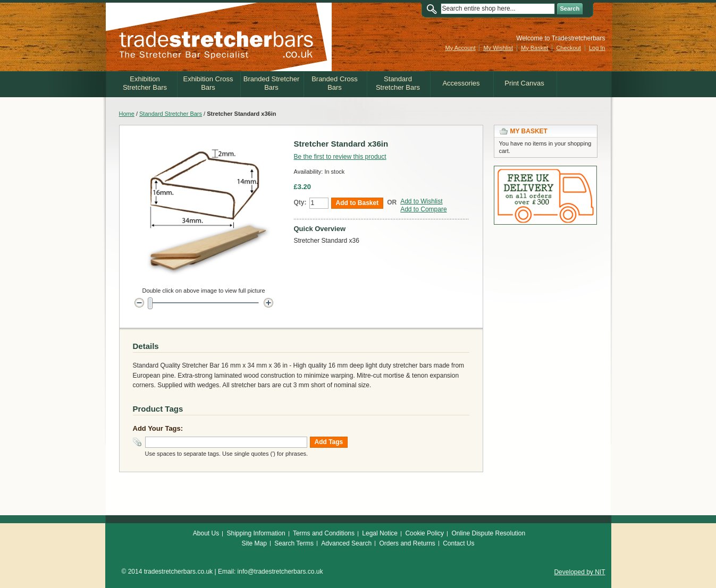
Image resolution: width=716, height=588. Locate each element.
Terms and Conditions (324, 533)
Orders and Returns (407, 543)
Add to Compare (423, 209)
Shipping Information (256, 533)
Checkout (568, 48)
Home (127, 114)
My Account (461, 48)
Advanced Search (346, 543)
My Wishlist (498, 48)
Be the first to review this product (340, 157)
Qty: (300, 202)
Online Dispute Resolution (488, 533)
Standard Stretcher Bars (171, 114)
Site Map (254, 543)
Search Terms (294, 543)
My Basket (534, 48)
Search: (434, 9)
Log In (597, 48)
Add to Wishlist (421, 201)
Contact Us (458, 543)
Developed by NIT (579, 572)
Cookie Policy (424, 533)
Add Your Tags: (158, 428)
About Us (206, 533)
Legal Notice (380, 533)
